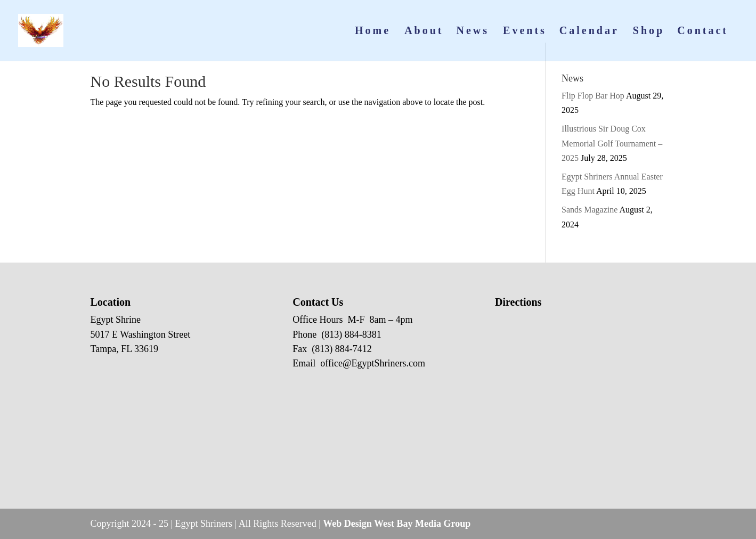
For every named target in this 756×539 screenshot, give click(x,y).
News (473, 31)
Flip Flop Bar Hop (593, 96)
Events (525, 31)
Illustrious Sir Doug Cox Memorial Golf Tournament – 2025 (612, 143)
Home (373, 31)
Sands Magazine (590, 210)
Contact (703, 31)
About (424, 31)
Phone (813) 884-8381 (337, 334)
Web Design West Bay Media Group (397, 524)
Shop (649, 31)
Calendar (589, 31)
